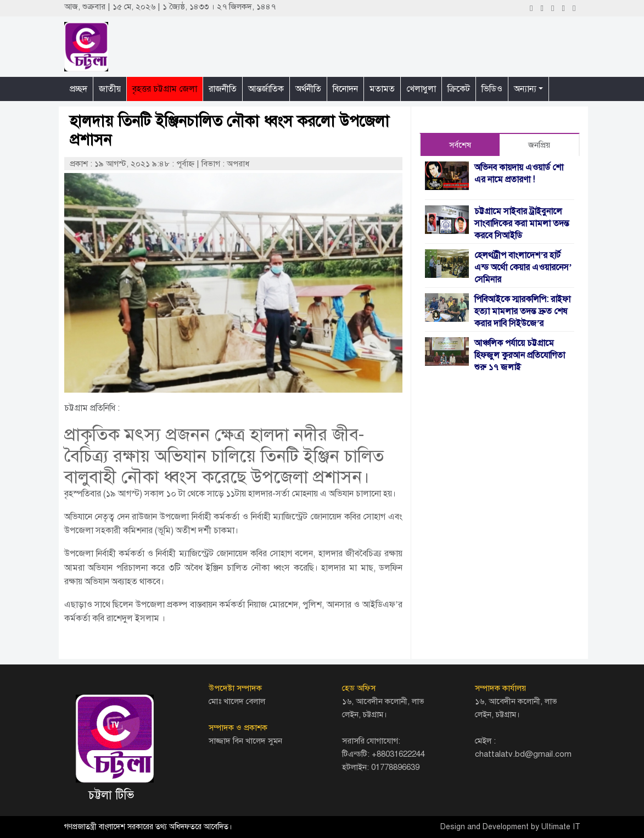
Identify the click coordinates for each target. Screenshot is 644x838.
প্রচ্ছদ (79, 89)
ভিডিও (492, 89)
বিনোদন (345, 89)
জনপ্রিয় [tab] (539, 145)
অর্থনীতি (308, 89)
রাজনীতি (223, 89)
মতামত (382, 89)
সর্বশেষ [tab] (460, 145)
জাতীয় (110, 89)
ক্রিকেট (459, 89)
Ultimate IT (561, 827)
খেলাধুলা (421, 89)
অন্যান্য (525, 89)
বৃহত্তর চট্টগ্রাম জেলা (165, 89)
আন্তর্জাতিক (266, 89)
